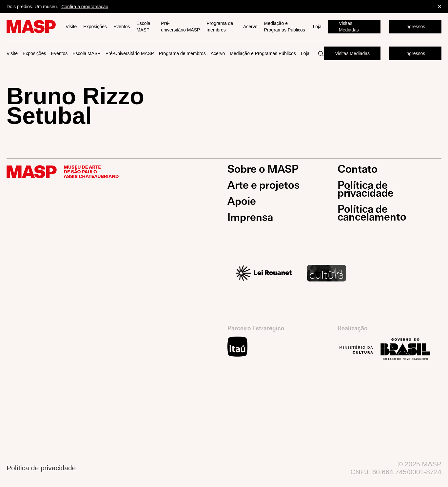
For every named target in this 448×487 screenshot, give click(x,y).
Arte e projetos (263, 185)
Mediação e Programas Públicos (285, 27)
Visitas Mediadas (349, 27)
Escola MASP (144, 27)
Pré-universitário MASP (180, 27)
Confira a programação (85, 7)
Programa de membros (220, 27)
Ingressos (415, 27)
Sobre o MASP (263, 169)
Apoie (242, 201)
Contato (358, 169)
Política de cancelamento (372, 213)
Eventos (122, 27)
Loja (317, 27)
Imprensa (250, 217)
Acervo (250, 27)
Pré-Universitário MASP (130, 53)
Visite (71, 27)
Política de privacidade (366, 189)
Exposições (95, 27)
